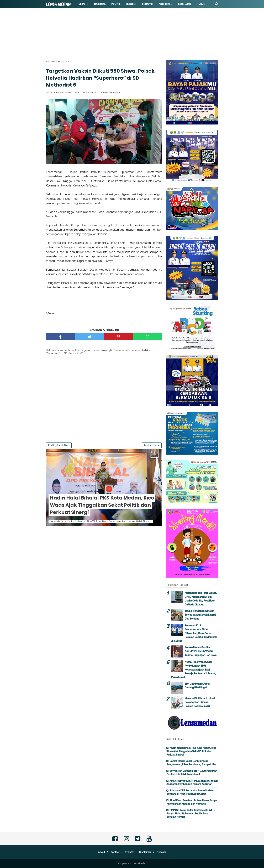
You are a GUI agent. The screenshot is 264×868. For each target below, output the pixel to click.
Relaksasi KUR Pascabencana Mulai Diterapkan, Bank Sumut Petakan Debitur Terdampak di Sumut (194, 633)
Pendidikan (165, 4)
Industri (147, 4)
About (99, 852)
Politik (116, 4)
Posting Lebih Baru (59, 447)
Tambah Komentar (110, 94)
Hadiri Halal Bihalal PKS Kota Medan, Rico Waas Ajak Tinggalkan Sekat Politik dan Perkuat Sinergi (102, 506)
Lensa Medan (58, 4)
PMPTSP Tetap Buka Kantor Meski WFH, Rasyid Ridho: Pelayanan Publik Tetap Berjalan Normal (191, 813)
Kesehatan (185, 4)
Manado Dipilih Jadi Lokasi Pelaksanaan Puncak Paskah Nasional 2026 (200, 702)
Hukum (201, 4)
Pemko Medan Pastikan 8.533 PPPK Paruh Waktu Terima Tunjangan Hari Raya (201, 651)
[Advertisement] (103, 24)
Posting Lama (152, 447)
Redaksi (163, 852)
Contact (114, 852)
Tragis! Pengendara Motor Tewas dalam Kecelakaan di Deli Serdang (200, 615)
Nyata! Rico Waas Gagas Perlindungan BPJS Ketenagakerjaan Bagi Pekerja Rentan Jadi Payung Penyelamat (194, 670)
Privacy (129, 852)
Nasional (100, 4)
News (82, 4)
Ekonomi (131, 4)
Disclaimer (146, 852)
